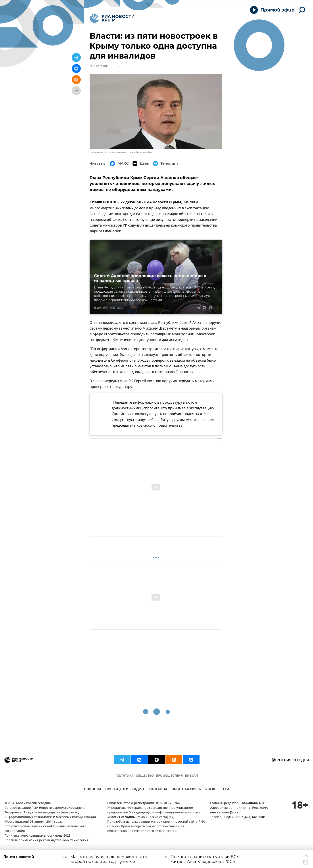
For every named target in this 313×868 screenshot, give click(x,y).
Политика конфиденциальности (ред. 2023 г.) (39, 836)
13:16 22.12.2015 (99, 66)
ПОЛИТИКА (125, 776)
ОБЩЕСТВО (145, 776)
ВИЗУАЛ (191, 776)
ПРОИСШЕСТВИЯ (169, 776)
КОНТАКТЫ (158, 790)
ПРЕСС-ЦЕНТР (117, 790)
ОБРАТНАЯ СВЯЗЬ (186, 790)
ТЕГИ (225, 790)
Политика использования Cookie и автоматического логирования (45, 829)
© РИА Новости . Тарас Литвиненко (109, 152)
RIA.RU (211, 790)
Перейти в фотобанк (141, 152)
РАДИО (138, 790)
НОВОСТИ (92, 790)
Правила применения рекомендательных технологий (46, 840)
